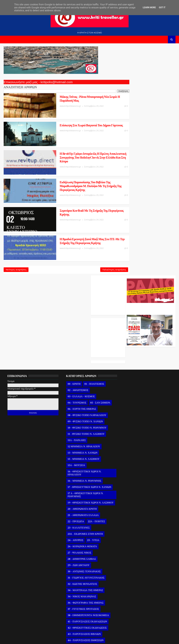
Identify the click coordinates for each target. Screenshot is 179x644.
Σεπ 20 (133, 475)
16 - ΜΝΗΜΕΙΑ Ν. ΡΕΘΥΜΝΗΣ (82, 371)
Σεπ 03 (133, 560)
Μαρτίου (131, 601)
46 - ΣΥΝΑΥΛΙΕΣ (75, 539)
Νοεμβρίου (132, 278)
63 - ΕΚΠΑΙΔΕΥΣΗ (96, 596)
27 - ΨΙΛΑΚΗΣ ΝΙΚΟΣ (77, 445)
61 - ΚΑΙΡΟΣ (101, 589)
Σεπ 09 (133, 530)
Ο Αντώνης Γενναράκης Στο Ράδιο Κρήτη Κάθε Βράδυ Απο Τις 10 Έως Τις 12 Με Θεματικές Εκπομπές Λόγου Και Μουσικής (150, 78)
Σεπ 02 (133, 565)
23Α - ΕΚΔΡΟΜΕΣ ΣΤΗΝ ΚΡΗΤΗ (83, 427)
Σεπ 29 (133, 298)
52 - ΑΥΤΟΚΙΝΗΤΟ (76, 571)
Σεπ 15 (133, 500)
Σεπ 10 (133, 525)
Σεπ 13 (133, 510)
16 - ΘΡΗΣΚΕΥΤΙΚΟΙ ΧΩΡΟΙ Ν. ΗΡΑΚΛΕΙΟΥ (82, 363)
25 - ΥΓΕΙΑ (91, 433)
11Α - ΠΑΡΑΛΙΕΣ (74, 330)
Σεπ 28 (133, 435)
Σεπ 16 (133, 495)
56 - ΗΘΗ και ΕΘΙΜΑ (77, 583)
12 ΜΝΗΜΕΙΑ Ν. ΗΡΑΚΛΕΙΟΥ (82, 336)
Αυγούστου (132, 576)
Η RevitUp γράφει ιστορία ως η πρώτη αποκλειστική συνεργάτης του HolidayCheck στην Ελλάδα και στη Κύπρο (76, 147)
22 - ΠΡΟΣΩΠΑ (74, 414)
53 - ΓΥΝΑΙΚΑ (98, 571)
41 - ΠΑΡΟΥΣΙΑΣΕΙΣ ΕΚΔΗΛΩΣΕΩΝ (85, 514)
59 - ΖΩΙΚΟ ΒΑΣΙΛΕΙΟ (78, 589)
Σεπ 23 (133, 460)
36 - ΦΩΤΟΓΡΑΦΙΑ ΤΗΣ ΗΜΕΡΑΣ (83, 496)
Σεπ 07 (133, 540)
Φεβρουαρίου (134, 607)
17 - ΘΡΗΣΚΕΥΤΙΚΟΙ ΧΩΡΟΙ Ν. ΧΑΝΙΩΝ (87, 377)
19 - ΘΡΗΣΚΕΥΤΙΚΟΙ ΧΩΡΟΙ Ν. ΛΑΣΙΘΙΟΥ (82, 394)
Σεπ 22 (133, 465)
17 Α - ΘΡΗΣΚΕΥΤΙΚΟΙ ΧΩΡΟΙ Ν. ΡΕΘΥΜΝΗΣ (83, 385)
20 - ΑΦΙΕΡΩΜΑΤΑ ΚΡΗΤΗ (80, 402)
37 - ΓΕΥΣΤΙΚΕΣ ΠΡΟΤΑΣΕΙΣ (81, 502)
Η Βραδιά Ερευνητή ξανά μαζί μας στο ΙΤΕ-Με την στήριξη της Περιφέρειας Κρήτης (76, 221)
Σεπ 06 (133, 545)
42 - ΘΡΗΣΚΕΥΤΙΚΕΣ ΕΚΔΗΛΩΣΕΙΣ (85, 521)
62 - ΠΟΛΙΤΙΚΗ (74, 596)
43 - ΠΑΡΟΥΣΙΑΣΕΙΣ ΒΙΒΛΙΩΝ (82, 527)
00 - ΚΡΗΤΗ (72, 274)
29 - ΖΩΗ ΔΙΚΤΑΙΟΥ (76, 458)
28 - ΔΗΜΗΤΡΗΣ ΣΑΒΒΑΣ (80, 452)
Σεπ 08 (133, 535)
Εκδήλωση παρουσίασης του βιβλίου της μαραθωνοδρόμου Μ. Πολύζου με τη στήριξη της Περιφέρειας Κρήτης (76, 172)
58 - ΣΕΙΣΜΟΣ (100, 583)
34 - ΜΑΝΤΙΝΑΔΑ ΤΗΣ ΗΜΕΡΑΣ (83, 483)
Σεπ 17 (133, 490)
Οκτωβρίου (132, 283)
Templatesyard (39, 639)
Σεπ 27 (133, 440)
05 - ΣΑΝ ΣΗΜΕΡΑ (98, 292)
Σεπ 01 (133, 570)
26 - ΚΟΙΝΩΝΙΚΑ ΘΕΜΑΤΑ (80, 439)
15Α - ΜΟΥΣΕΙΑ (74, 355)
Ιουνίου (131, 586)
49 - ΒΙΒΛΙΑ (97, 558)
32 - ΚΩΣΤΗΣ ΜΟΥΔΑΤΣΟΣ (80, 477)
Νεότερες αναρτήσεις (16, 246)
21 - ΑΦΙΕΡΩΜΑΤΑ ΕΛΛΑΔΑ (81, 408)
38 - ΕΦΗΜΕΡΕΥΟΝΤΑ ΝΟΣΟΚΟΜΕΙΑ (86, 508)
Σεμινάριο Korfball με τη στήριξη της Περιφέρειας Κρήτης (76, 194)
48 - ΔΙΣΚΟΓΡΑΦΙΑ (76, 558)
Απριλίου (131, 596)
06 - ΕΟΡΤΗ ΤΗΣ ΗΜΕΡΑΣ (80, 299)
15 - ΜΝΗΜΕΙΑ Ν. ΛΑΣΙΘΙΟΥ (81, 349)
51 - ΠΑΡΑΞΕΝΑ (92, 564)
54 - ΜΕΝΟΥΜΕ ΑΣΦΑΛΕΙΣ (80, 577)
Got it (162, 7)
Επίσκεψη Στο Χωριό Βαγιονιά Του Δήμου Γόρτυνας (70, 121)
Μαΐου (130, 591)
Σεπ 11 (133, 520)
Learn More (149, 7)
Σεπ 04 (133, 555)
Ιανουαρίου (132, 611)
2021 (126, 618)
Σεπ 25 (133, 450)
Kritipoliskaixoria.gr (77, 639)
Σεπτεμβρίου (133, 288)
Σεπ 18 (133, 485)
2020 (126, 623)
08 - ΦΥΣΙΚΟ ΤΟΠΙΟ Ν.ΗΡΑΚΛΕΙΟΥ (85, 305)
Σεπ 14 (133, 505)
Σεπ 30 (133, 293)
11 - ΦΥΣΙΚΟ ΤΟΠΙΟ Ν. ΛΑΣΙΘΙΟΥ (84, 324)
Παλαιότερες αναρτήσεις (101, 246)
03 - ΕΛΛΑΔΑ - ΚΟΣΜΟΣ (79, 286)
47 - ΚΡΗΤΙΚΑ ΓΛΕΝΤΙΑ (79, 546)
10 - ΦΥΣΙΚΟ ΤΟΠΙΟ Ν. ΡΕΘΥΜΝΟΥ (85, 317)
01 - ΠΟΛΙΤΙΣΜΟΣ (92, 274)
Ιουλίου (131, 581)
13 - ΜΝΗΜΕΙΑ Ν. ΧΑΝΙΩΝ (80, 342)
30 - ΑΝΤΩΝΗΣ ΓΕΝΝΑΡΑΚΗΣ (82, 464)
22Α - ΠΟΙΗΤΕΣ (94, 414)
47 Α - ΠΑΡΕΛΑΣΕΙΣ (76, 552)
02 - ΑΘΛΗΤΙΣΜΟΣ (76, 280)
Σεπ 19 (133, 480)
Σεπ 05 (133, 550)
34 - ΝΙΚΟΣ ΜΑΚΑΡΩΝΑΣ (80, 489)
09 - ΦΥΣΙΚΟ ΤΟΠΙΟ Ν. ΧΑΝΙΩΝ (83, 311)
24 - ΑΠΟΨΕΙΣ (73, 433)
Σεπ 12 (133, 515)
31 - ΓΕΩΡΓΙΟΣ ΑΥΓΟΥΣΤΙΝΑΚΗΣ (84, 470)
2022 (126, 274)
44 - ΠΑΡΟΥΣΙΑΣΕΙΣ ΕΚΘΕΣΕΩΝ (83, 533)
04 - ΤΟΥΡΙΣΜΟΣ (75, 292)
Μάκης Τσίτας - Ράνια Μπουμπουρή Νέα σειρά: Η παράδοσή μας (76, 98)
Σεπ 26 (133, 445)
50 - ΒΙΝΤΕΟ (72, 564)
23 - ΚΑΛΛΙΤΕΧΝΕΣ (76, 420)
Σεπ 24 (133, 455)
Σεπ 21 (133, 470)
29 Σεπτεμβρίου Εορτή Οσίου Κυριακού (148, 420)
